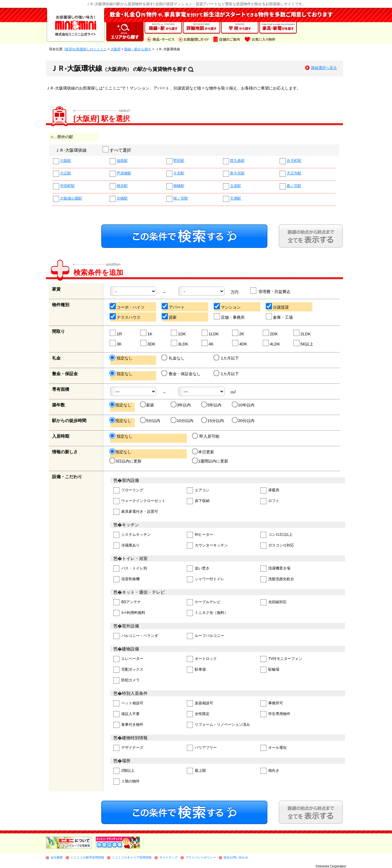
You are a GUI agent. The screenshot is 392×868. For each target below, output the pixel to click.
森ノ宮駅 (294, 186)
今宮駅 (179, 173)
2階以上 (124, 771)
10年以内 (244, 405)
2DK (271, 333)
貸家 (170, 316)
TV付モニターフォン (281, 659)
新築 (147, 405)
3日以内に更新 (126, 461)
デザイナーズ (128, 748)
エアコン (198, 491)
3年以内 (181, 405)
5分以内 (151, 421)
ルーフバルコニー (205, 636)
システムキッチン (132, 535)
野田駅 (179, 161)
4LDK (272, 343)
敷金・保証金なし (181, 374)
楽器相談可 (200, 704)
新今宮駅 (237, 173)
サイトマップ (168, 857)
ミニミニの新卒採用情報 (87, 857)
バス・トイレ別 (130, 569)
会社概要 (57, 857)
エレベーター (128, 659)
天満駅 (236, 198)
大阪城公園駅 (71, 198)
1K (147, 333)
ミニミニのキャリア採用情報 (132, 857)
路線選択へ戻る (324, 68)
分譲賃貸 (278, 306)
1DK (179, 333)
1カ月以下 (227, 358)
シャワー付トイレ (205, 579)
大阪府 (116, 49)
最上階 (196, 771)
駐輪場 (270, 670)
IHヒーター (200, 535)
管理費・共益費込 (271, 291)
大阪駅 (66, 161)
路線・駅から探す (138, 49)
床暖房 (270, 491)
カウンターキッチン (207, 546)
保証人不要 (126, 714)
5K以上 (304, 343)
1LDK (211, 333)
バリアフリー (202, 748)
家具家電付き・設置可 (136, 512)
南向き (270, 771)
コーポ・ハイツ (127, 306)
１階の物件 (126, 782)
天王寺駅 (294, 173)
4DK (240, 343)
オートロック (202, 659)
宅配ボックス (128, 670)
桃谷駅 (122, 186)
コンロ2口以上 (276, 535)
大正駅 (66, 173)
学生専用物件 (275, 714)
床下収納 (198, 501)
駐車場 (196, 670)
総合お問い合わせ (236, 857)
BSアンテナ (127, 602)
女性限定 (198, 714)
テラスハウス (125, 316)
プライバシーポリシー (201, 857)
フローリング (128, 491)
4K (208, 343)
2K (238, 333)
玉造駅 (236, 186)
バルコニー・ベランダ (136, 636)
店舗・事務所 (230, 316)
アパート (173, 306)
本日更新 (204, 452)
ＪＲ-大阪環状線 (71, 150)
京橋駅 (122, 198)
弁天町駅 (294, 161)
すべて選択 (117, 150)
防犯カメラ (126, 681)
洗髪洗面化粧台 (277, 579)
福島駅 (122, 161)
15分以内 (213, 421)
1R (116, 333)
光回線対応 (273, 602)
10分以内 (182, 421)
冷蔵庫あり (126, 546)
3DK (148, 343)
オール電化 (273, 748)
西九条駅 (237, 161)
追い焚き (198, 569)
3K (116, 343)
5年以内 (212, 405)
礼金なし (173, 358)
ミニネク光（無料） (207, 613)
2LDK (302, 333)
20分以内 (244, 421)
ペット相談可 (128, 704)
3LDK (180, 343)
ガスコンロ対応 (277, 546)
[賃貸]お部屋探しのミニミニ (85, 49)
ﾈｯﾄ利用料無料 (129, 613)
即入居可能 (206, 436)
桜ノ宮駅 (181, 198)
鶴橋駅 (179, 186)
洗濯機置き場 (275, 569)
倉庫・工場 (280, 316)
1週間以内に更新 (211, 461)
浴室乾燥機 (126, 579)
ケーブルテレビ (204, 602)
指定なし (121, 358)
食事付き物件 (128, 725)
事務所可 (272, 704)
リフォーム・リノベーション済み (218, 725)
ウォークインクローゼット (139, 501)
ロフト (270, 501)
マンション (228, 306)
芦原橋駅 (124, 173)
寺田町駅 (67, 186)
